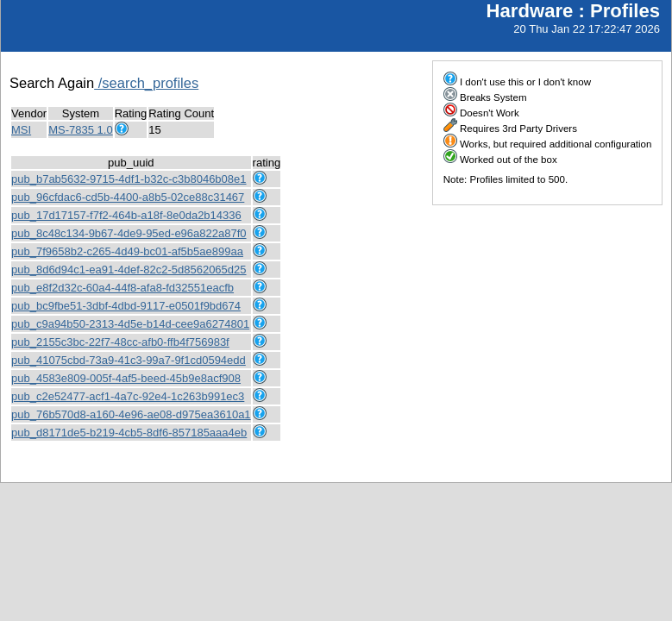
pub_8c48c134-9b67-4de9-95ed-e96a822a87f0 (129, 233)
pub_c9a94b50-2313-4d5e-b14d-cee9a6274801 (130, 324)
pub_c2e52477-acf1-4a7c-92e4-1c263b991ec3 (128, 396)
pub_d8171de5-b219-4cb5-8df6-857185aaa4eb (129, 433)
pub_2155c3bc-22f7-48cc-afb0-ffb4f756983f (120, 342)
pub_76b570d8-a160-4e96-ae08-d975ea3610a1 (131, 414)
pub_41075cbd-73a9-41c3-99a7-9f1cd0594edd (129, 360)
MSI (21, 130)
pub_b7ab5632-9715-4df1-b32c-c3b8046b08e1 (129, 179)
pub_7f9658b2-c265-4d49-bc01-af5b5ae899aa (127, 251)
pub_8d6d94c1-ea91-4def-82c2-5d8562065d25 (129, 270)
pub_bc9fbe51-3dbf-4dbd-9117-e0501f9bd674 (126, 306)
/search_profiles (146, 83)
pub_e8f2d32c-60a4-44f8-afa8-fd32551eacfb (122, 288)
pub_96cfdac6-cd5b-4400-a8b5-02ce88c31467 (128, 197)
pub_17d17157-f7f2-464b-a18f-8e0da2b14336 (126, 215)
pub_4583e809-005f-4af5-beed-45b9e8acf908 (126, 378)
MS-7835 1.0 (80, 130)
